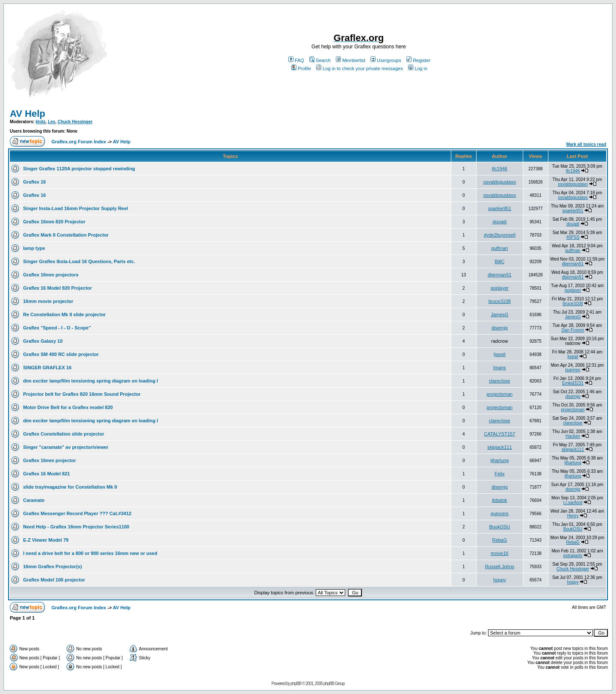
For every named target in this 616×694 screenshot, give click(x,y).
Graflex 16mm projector (50, 460)
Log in (418, 68)
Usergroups (386, 60)
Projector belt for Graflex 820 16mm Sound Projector (82, 394)
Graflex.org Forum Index (79, 142)
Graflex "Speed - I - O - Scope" (57, 328)
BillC (500, 261)
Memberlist (351, 60)
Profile (301, 68)
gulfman (499, 248)
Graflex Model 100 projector (54, 580)
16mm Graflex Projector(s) (53, 566)
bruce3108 (500, 301)
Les (52, 122)
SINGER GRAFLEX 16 (47, 368)
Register (418, 60)
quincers (500, 513)
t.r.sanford (573, 503)
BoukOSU (499, 527)
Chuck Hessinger (75, 122)
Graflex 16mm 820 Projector (54, 222)
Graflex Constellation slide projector (64, 434)
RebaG (499, 540)
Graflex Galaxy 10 (43, 341)
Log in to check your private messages (360, 68)
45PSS (573, 237)
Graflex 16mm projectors (51, 275)
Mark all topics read (586, 144)
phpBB (296, 684)
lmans (499, 368)
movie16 (500, 553)
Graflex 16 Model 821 (46, 474)
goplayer (500, 288)
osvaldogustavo (500, 182)
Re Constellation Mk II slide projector (64, 314)
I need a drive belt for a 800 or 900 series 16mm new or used (90, 553)
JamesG (499, 314)
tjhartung (499, 460)
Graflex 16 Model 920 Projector (58, 288)
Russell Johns (500, 566)
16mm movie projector (48, 301)
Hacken (573, 436)
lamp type (34, 248)
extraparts (573, 556)
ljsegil (500, 354)
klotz (41, 122)
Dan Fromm (573, 330)
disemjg (500, 328)
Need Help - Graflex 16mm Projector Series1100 (76, 527)
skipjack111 (499, 447)
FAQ (296, 60)
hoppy (500, 580)
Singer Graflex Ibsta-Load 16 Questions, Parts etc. (79, 261)
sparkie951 (500, 208)
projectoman (500, 394)
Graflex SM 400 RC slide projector (61, 354)
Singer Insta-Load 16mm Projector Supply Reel (76, 208)
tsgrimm (573, 370)
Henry (573, 516)
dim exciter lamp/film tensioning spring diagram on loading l (90, 381)
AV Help (28, 114)
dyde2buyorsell (500, 235)
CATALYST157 (499, 434)
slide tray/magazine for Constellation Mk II (70, 487)
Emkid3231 (573, 383)
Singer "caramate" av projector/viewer (66, 447)
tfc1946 (500, 169)
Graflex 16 (34, 182)
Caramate (34, 500)
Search (320, 60)
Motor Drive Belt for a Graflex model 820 (68, 407)
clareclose (500, 381)
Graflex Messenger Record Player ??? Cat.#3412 (77, 513)
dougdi (499, 222)
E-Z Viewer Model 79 (46, 540)
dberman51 (573, 264)
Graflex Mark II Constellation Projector (66, 235)
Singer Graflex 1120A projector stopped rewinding (79, 169)
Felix (499, 474)
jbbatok (499, 500)
